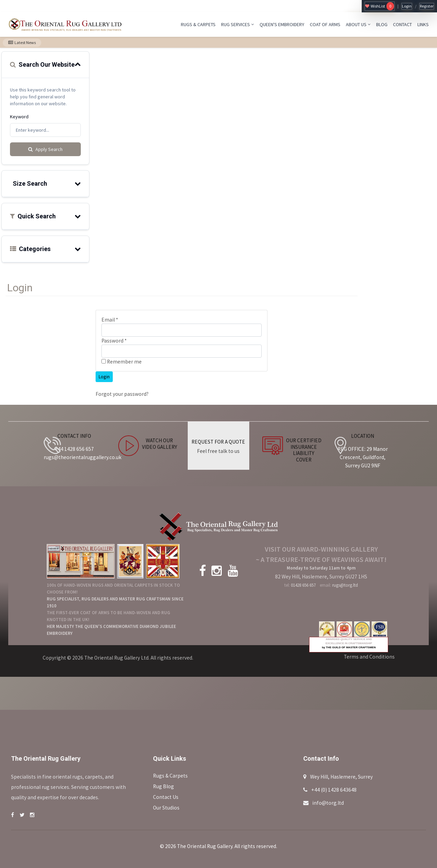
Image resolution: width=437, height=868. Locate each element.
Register (427, 6)
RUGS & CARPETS (198, 24)
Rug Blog (163, 786)
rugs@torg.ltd (345, 585)
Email (110, 320)
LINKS (423, 24)
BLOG (382, 24)
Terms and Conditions (369, 657)
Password (114, 341)
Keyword (19, 117)
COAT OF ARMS (325, 24)
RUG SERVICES (238, 24)
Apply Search (45, 149)
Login (407, 6)
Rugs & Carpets (170, 776)
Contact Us (166, 797)
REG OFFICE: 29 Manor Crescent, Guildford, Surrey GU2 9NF (363, 457)
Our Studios (166, 808)
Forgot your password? (122, 394)
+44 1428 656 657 (74, 449)
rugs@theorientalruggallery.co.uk (83, 457)
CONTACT (402, 24)
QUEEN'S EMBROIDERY (282, 24)
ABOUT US (358, 24)
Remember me (122, 362)
